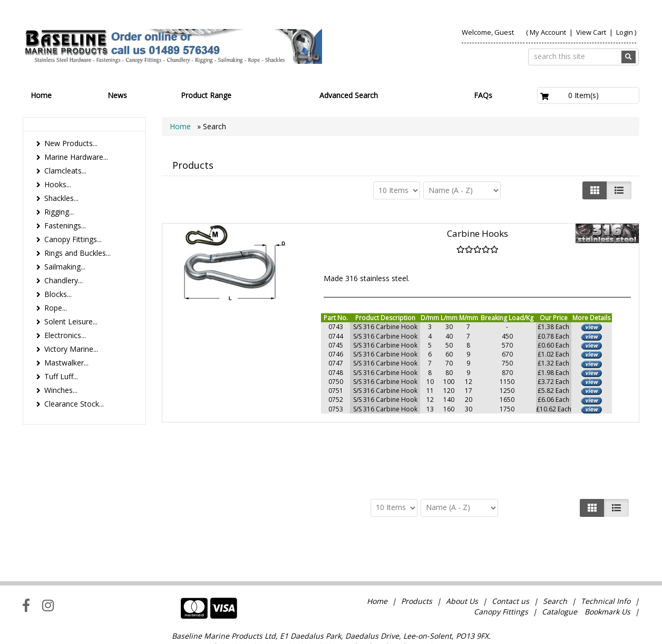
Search (556, 572)
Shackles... (61, 198)
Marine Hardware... (76, 157)
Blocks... (58, 294)
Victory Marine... (71, 349)
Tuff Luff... (61, 376)
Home (41, 95)
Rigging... (59, 212)
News (117, 95)
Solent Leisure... (71, 321)
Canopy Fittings (501, 583)
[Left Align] (595, 190)
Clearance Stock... (74, 404)
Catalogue (559, 583)
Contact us (510, 572)
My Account (548, 32)
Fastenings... (65, 225)
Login (625, 32)
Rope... (56, 308)
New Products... (71, 143)
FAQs (483, 95)
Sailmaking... (65, 267)
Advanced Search (349, 95)
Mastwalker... (66, 363)
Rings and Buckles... (77, 253)
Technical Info (606, 572)
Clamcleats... (65, 171)
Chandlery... (64, 280)
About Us (462, 572)
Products (417, 572)
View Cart (592, 32)
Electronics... (65, 335)
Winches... (61, 390)
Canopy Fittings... (73, 239)
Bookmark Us (607, 583)
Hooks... (58, 184)
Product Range (206, 95)
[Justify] (619, 190)
